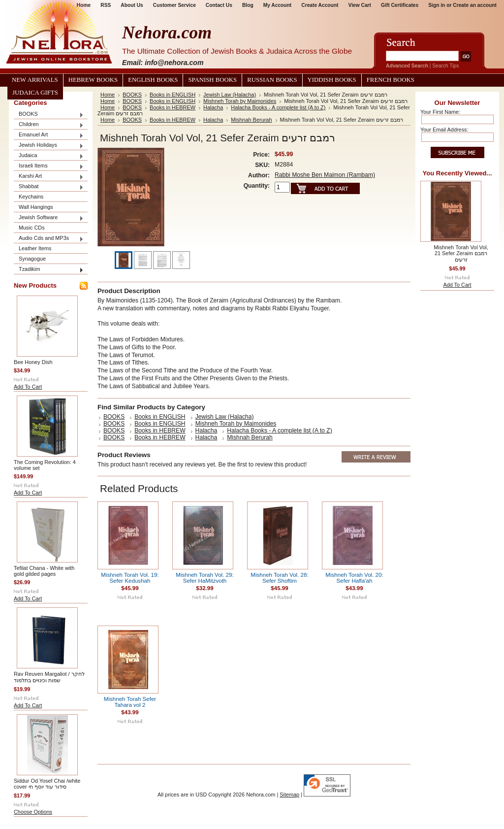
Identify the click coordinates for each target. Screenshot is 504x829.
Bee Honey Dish (33, 362)
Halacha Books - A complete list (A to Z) (278, 107)
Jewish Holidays (49, 146)
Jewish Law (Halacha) (230, 95)
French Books (391, 80)
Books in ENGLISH (173, 95)
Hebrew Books (93, 80)
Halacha (213, 107)
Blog (248, 5)
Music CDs (32, 228)
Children (49, 125)
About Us (132, 5)
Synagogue (32, 259)
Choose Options (33, 812)
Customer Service (174, 5)
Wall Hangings (36, 207)
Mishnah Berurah (251, 120)
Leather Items (35, 248)
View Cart (360, 5)
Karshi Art (49, 177)
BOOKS (49, 115)
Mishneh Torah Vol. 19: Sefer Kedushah (130, 578)
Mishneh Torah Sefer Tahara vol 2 (130, 702)
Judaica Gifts (35, 93)
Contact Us (219, 5)
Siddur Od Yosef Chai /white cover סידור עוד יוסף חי (47, 784)
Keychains (31, 197)
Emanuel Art (49, 135)
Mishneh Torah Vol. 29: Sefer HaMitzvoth (205, 578)
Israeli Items (49, 166)
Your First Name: (440, 112)
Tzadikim (49, 270)
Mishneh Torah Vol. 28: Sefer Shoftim (279, 578)
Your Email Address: (444, 130)
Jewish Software (49, 218)
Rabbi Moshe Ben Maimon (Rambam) (325, 175)
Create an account (475, 5)
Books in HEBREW (173, 107)
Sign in (437, 5)
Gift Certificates (400, 5)
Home (108, 95)
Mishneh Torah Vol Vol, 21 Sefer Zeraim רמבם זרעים (461, 253)
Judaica (49, 156)
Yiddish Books (332, 80)
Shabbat (49, 187)
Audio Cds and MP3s (49, 239)
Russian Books (272, 80)
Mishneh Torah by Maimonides (240, 101)
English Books (153, 80)
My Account (278, 5)
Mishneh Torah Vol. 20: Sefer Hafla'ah (354, 578)
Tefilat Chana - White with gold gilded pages (44, 571)
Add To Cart (28, 387)
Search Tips (445, 66)
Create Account (320, 5)
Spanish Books (212, 80)
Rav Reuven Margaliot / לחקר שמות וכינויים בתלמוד (49, 677)
